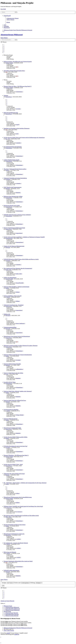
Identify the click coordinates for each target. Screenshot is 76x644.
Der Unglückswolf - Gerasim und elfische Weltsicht (16, 543)
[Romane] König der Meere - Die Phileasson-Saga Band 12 (17, 86)
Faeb (17, 134)
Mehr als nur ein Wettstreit (10, 552)
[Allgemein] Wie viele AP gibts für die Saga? (14, 474)
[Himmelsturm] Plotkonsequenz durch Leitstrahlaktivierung (18, 497)
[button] (4, 53)
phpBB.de (17, 634)
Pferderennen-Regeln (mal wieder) (12, 206)
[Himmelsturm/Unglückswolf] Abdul (12, 428)
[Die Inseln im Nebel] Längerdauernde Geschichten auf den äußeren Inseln (21, 516)
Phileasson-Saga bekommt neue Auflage (13, 196)
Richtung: (36, 583)
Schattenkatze (19, 92)
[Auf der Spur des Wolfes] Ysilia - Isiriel (13, 464)
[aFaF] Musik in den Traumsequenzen (12, 187)
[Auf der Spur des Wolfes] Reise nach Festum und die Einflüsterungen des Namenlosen (24, 138)
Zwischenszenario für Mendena (11, 410)
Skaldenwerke (7, 314)
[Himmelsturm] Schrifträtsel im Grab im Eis (14, 534)
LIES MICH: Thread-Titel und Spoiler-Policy (14, 71)
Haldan (7, 288)
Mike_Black (8, 517)
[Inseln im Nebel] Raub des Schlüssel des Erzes (15, 400)
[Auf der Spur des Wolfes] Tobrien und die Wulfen (15, 437)
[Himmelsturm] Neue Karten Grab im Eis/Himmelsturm (17, 336)
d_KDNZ (8, 297)
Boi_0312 (8, 139)
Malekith (8, 189)
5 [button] (4, 50)
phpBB (8, 633)
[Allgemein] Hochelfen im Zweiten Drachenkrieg (15, 178)
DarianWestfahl (9, 279)
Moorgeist (8, 315)
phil (17, 67)
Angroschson (9, 229)
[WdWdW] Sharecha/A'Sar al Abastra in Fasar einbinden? (17, 215)
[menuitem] (12, 18)
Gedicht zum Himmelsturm (10, 278)
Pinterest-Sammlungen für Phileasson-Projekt (14, 228)
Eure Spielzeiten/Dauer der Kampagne (13, 147)
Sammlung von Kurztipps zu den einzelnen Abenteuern (17, 128)
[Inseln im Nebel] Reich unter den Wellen (13, 373)
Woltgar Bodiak (9, 63)
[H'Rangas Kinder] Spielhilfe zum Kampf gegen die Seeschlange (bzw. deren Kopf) (23, 506)
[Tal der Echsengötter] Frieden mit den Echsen (14, 525)
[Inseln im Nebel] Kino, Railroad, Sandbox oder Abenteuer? (18, 391)
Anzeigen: (8, 583)
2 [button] (4, 46)
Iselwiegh (8, 329)
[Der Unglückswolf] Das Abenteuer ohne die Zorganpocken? (18, 268)
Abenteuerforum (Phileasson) (12, 35)
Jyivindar (18, 109)
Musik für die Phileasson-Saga (11, 113)
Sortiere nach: (22, 583)
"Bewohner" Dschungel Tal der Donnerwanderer (15, 169)
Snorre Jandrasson (20, 323)
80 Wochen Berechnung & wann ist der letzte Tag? (15, 446)
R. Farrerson (9, 508)
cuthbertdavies (19, 369)
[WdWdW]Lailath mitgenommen (11, 570)
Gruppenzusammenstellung (10, 327)
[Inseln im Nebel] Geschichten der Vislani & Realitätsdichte (18, 355)
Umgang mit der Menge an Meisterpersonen (14, 246)
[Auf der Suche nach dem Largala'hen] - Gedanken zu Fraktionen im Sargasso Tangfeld (24, 237)
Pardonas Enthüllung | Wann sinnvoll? (12, 296)
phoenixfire (8, 535)
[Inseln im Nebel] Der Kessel (10, 419)
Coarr (7, 374)
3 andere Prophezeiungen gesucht (11, 160)
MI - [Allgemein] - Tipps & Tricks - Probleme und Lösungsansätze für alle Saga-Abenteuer (25, 483)
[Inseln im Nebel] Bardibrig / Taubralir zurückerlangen (16, 287)
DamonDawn (9, 97)
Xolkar (7, 484)
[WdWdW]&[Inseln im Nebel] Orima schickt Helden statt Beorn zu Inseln (21, 259)
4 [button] (4, 49)
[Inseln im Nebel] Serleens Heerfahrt (12, 364)
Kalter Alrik (8, 270)
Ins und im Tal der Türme (9, 382)
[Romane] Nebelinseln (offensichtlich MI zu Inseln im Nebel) (18, 561)
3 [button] (4, 47)
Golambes (18, 143)
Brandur (7, 475)
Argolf (17, 125)
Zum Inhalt (3, 9)
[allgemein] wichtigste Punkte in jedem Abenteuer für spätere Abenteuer (21, 346)
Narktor (7, 170)
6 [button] (4, 51)
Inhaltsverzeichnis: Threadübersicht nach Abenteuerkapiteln (18, 62)
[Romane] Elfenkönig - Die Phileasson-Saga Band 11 (16, 455)
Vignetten (6, 95)
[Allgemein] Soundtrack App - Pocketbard (13, 305)
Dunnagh (8, 247)
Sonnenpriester (9, 238)
